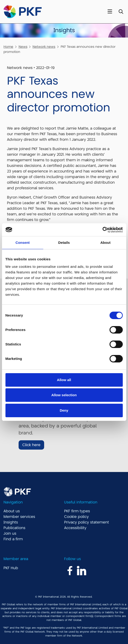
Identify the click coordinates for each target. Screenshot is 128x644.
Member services (19, 517)
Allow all (64, 380)
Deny (64, 410)
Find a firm (13, 539)
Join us (10, 534)
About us (12, 511)
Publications (14, 528)
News (23, 47)
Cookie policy (76, 517)
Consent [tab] (23, 243)
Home (8, 47)
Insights (11, 522)
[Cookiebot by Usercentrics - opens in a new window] (102, 230)
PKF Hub (11, 568)
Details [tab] (64, 243)
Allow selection (64, 395)
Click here (31, 445)
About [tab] (105, 243)
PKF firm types (77, 511)
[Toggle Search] (121, 12)
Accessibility (75, 528)
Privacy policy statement (87, 522)
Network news (44, 47)
